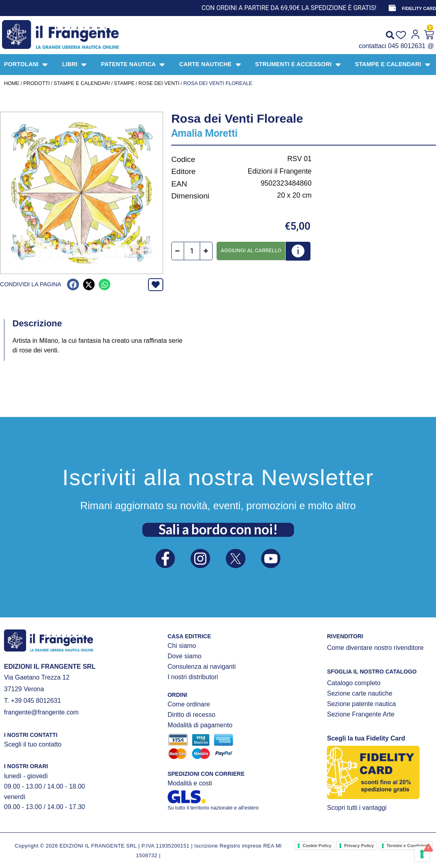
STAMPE (124, 83)
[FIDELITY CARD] (392, 8)
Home (12, 83)
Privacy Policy (359, 846)
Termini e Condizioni (408, 846)
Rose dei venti (159, 83)
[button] (73, 284)
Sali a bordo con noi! (218, 529)
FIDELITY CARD (419, 8)
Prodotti (37, 83)
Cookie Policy (317, 846)
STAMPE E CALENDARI (82, 83)
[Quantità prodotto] (192, 251)
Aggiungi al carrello (251, 250)
